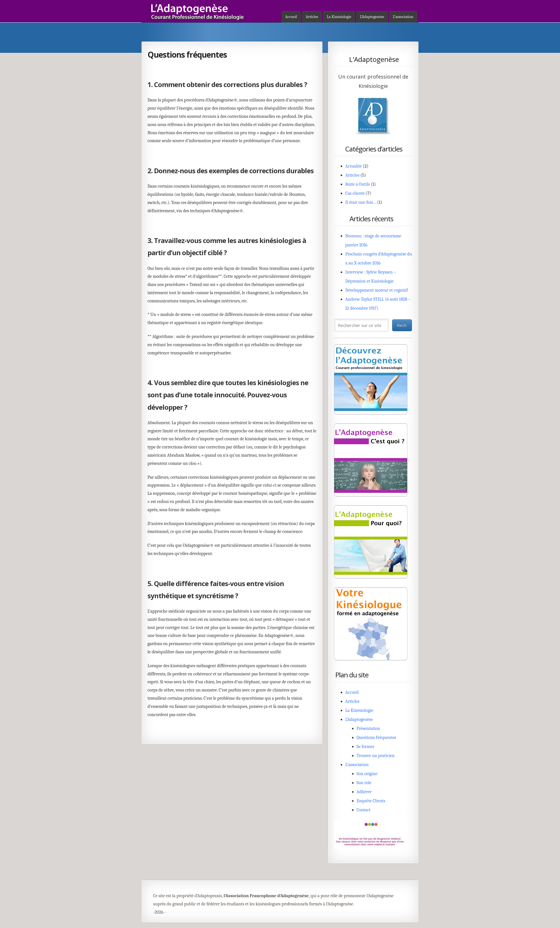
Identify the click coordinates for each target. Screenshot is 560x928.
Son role (364, 783)
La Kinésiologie (339, 17)
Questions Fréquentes (376, 738)
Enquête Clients (371, 801)
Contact (364, 810)
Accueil (291, 17)
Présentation (368, 728)
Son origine (367, 774)
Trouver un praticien (376, 756)
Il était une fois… (361, 202)
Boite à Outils (358, 184)
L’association (403, 17)
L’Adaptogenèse (372, 17)
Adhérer (364, 792)
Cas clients (355, 193)
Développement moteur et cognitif (377, 290)
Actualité (354, 166)
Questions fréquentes (187, 55)
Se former (365, 747)
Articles (312, 17)
